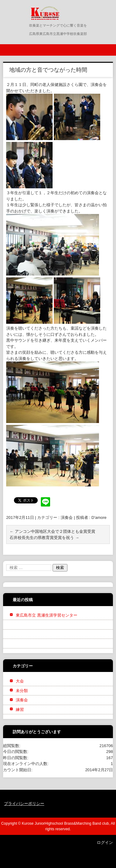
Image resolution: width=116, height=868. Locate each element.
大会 (20, 681)
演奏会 (67, 517)
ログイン (105, 842)
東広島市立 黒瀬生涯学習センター (47, 615)
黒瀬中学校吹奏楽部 (41, 24)
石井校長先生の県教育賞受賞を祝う (44, 538)
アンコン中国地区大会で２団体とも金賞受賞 (52, 531)
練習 (20, 710)
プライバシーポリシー (24, 804)
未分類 (22, 691)
